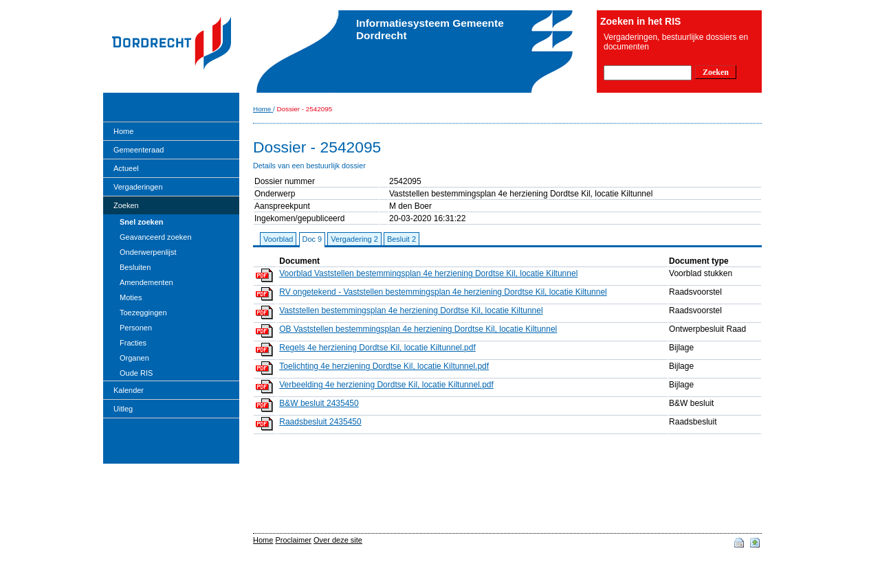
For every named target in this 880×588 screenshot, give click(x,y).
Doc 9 (312, 239)
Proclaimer (293, 540)
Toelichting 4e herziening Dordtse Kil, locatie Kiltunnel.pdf (384, 366)
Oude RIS (136, 373)
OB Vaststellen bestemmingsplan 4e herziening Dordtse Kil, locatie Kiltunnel (418, 329)
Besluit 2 (401, 239)
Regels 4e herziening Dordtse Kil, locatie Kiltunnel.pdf (377, 348)
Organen (134, 358)
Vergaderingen (138, 187)
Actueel (126, 168)
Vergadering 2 (354, 239)
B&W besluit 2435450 (319, 403)
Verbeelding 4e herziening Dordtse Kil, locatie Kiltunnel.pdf (386, 385)
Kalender (129, 390)
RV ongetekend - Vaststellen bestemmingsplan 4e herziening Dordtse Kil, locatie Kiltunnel (443, 292)
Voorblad (278, 239)
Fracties (133, 343)
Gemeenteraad (139, 150)
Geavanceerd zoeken (156, 237)
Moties (131, 297)
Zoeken (126, 205)
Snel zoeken (142, 222)
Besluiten (135, 267)
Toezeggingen (143, 313)
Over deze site (338, 540)
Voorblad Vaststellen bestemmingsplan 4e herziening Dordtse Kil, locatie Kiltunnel (428, 273)
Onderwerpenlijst (148, 252)
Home (123, 131)
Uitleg (123, 409)
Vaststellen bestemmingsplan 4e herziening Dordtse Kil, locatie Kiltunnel (411, 310)
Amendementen (146, 282)
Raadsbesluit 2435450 (320, 422)
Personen (136, 328)
